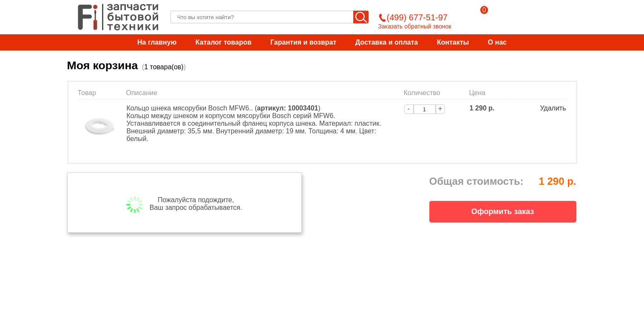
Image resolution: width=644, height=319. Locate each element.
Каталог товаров (224, 42)
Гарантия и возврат (303, 42)
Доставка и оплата (387, 42)
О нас (497, 42)
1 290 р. (482, 108)
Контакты (453, 42)
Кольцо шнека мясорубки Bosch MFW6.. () (224, 108)
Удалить (553, 108)
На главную (157, 42)
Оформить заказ (503, 212)
